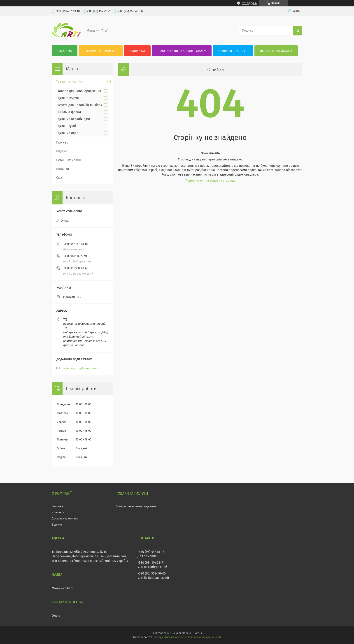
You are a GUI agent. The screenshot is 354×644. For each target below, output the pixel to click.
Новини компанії (69, 160)
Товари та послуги (100, 51)
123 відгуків (249, 3)
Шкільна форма (69, 112)
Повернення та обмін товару (182, 51)
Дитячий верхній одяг (74, 119)
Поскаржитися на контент (169, 637)
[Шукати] (298, 31)
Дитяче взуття (68, 98)
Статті (60, 178)
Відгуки (62, 151)
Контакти (58, 512)
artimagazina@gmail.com (80, 368)
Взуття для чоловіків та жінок (80, 105)
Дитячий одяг (68, 133)
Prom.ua (198, 633)
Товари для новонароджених (79, 91)
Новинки (137, 51)
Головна (65, 51)
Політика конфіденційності (204, 637)
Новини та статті (232, 51)
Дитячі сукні (67, 126)
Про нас (62, 142)
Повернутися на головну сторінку (210, 181)
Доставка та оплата (276, 51)
